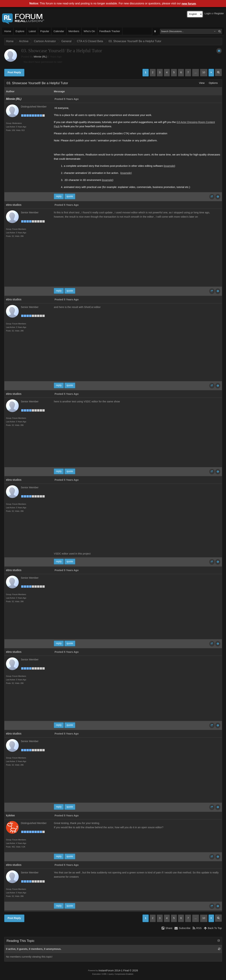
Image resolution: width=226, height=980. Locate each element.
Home (8, 31)
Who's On (89, 31)
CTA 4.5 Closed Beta (90, 41)
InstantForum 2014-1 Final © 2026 (118, 970)
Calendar (59, 31)
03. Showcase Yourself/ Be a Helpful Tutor (135, 41)
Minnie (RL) (40, 57)
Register (219, 13)
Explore (20, 31)
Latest (32, 31)
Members (74, 31)
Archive (24, 41)
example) (126, 173)
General (66, 41)
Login (208, 13)
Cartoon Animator (45, 41)
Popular (45, 31)
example (169, 166)
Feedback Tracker (110, 31)
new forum (189, 4)
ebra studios (14, 205)
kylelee (10, 815)
